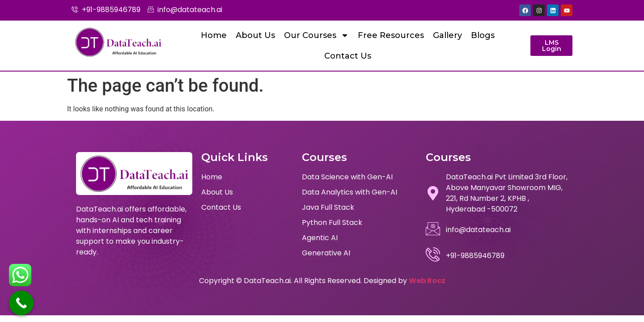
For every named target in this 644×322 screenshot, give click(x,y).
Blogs (483, 35)
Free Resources (391, 35)
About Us (255, 35)
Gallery (447, 35)
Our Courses (316, 35)
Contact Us (348, 56)
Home (214, 35)
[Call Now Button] (21, 303)
